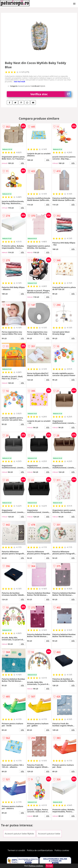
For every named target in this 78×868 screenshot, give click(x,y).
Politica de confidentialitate (40, 850)
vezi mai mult (20, 82)
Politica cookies (62, 850)
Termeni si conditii (16, 850)
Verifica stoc (51, 94)
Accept (49, 866)
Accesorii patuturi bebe (49, 834)
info (22, 163)
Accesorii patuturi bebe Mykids (19, 834)
